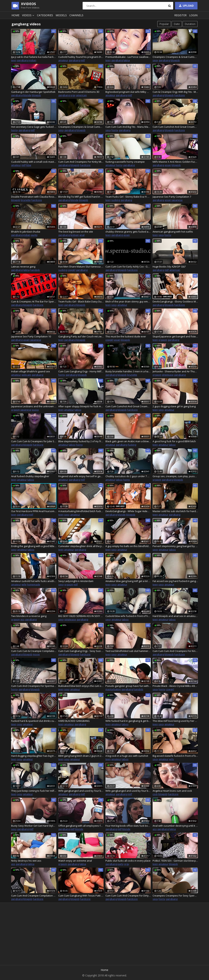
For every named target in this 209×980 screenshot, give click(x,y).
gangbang (23, 60)
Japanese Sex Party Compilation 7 (172, 197)
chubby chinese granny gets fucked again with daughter (128, 232)
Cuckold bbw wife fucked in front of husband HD (128, 616)
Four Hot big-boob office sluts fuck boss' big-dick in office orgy (128, 826)
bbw (29, 165)
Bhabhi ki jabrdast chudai (26, 232)
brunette (26, 200)
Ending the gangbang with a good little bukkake (34, 546)
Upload (186, 6)
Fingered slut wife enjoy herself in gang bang (81, 476)
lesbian (75, 235)
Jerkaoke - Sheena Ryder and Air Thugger (175, 371)
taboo (78, 410)
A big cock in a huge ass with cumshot (127, 756)
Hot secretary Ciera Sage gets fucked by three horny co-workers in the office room (34, 127)
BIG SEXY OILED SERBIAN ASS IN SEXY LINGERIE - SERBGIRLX (81, 616)
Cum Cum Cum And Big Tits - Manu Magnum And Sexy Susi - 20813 (128, 127)
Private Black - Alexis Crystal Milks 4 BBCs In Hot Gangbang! (175, 686)
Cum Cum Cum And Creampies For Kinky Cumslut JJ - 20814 (175, 651)
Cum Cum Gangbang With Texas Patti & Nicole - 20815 (81, 896)
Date (177, 24)
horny (15, 130)
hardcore (180, 95)
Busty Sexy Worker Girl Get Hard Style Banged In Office (34, 826)
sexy (155, 60)
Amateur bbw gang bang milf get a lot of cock (128, 581)
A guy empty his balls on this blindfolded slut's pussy (128, 546)
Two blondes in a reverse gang (29, 616)
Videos (29, 15)
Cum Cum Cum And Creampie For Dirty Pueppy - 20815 (128, 896)
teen (14, 60)
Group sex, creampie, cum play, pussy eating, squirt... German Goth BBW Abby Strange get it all (175, 476)
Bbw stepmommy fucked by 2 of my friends (81, 441)
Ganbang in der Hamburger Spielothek (33, 92)
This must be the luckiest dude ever (126, 336)
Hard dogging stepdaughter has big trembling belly (34, 756)
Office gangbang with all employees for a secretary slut (81, 826)
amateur (63, 60)
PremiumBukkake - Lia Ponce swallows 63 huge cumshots (128, 57)
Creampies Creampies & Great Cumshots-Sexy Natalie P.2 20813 (175, 57)
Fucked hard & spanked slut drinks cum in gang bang (34, 721)
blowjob (175, 60)
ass (22, 619)
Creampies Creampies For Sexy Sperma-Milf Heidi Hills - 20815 (175, 896)
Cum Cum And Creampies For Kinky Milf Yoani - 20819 (81, 162)
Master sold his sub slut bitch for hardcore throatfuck (175, 511)
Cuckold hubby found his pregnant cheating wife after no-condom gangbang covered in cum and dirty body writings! (81, 57)
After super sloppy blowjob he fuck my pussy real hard (81, 406)
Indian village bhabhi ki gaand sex (31, 371)
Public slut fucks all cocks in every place (128, 861)
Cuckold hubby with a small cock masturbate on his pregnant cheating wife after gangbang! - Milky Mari (34, 162)
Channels (76, 15)
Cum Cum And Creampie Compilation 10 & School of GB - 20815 (34, 896)
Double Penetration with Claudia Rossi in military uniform (34, 197)
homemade (34, 584)
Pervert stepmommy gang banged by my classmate (175, 546)
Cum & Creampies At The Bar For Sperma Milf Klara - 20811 (34, 301)
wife (24, 584)
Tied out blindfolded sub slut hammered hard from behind (128, 651)
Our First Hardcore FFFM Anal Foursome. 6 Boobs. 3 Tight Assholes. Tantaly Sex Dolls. (34, 511)
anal (82, 235)
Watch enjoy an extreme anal (75, 861)
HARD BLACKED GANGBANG (74, 721)
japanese (177, 200)
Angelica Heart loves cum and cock (172, 791)
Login (193, 15)
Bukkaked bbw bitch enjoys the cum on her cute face (81, 686)
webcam (26, 375)
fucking (132, 445)
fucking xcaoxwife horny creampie (125, 162)
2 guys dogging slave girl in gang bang (174, 406)
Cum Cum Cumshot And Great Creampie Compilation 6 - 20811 (175, 127)
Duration (190, 24)
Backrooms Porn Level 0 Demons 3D (79, 92)
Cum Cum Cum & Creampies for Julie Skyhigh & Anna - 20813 (34, 441)
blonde (27, 95)
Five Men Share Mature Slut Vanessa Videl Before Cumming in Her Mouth (81, 267)
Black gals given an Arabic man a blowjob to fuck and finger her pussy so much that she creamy (128, 441)
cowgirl (71, 270)
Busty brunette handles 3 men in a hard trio (128, 371)
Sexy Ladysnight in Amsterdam (76, 581)
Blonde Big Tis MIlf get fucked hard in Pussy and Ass (81, 197)
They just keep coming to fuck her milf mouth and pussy (34, 791)
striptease (168, 375)
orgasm (163, 340)
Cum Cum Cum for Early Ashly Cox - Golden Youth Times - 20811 (128, 267)
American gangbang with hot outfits (173, 232)
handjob (35, 270)
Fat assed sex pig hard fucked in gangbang (175, 581)
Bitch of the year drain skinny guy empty (128, 301)
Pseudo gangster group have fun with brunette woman (128, 686)
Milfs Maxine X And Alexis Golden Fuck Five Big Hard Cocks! (175, 162)
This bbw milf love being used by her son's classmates (175, 721)
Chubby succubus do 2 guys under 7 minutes (128, 476)
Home (15, 15)
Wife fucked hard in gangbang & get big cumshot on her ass (128, 721)
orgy (73, 95)
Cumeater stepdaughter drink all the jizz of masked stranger (81, 546)
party (121, 864)
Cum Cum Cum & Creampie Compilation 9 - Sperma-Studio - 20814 (34, 651)
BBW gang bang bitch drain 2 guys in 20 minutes (81, 756)
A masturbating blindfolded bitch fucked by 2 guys (81, 511)
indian (33, 60)
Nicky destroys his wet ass (26, 861)
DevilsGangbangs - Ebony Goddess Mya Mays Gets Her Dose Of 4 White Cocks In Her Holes (175, 301)
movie (36, 654)
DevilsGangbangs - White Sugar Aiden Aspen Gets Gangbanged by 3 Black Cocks (128, 511)
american (81, 95)
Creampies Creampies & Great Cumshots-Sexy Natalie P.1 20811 (81, 127)
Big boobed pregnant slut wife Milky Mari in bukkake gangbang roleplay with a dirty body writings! (128, 92)
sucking (116, 200)
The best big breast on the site (76, 232)
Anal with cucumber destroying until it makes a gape (175, 826)
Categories (45, 15)
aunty (34, 235)
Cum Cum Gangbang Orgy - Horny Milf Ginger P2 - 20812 (81, 371)
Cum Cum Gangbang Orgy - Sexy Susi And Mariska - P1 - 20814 (81, 651)
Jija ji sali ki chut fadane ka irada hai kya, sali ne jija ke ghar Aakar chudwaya (34, 57)
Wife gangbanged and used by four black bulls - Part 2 (128, 791)
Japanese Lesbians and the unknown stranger (34, 406)
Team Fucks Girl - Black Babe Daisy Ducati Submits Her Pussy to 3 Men (81, 301)
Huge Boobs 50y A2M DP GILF (169, 267)
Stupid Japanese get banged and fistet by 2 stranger (175, 336)
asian (168, 165)
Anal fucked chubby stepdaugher (30, 476)
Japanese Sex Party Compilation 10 (31, 336)
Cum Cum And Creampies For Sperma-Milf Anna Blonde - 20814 (34, 686)
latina (127, 60)
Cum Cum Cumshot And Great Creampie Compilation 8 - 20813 (128, 406)
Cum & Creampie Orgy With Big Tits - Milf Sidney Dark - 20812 (175, 92)
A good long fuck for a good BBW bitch (174, 441)
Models (61, 15)
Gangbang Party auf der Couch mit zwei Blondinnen (81, 336)
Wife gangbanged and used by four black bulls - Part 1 (81, 791)
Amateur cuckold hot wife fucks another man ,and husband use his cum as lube (34, 581)
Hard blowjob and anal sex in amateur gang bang (175, 616)
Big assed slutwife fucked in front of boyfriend (175, 756)
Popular (164, 24)
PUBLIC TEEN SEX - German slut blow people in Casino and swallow (175, 861)
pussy (35, 410)
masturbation (113, 689)
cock (155, 794)
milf (83, 60)
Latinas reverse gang (23, 267)
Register (180, 15)
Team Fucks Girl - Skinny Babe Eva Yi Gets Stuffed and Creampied (128, 197)
